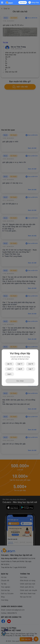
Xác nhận (20, 381)
